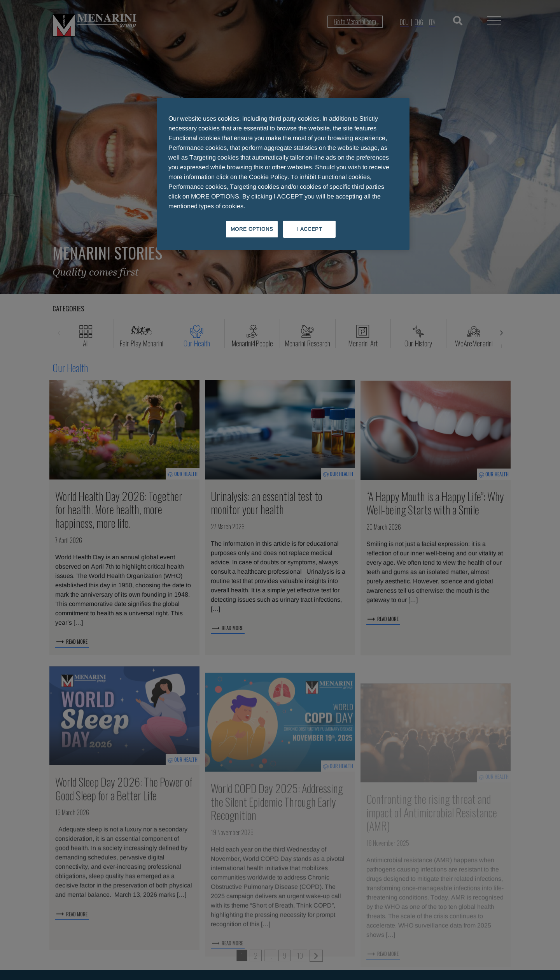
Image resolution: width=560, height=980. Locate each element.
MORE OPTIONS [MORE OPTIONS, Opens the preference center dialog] (252, 229)
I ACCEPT (309, 229)
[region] (283, 174)
